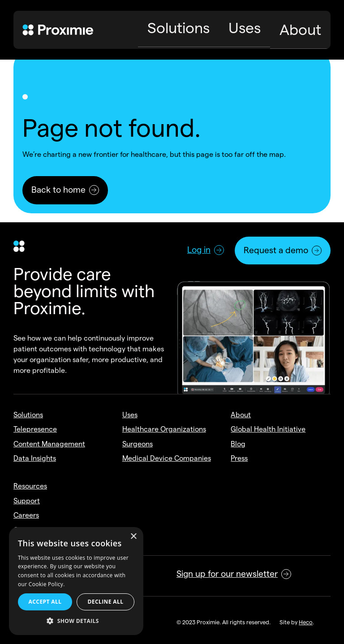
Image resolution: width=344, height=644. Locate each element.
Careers (26, 515)
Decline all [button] (106, 602)
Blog (238, 444)
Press (239, 458)
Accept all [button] (45, 602)
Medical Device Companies (167, 458)
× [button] (133, 537)
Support (27, 501)
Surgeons (138, 444)
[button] (76, 621)
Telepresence (35, 429)
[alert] (76, 581)
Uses (130, 415)
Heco (306, 622)
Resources (30, 486)
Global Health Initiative (268, 429)
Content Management (49, 444)
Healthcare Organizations (164, 429)
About (241, 415)
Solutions (28, 415)
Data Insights (35, 458)
